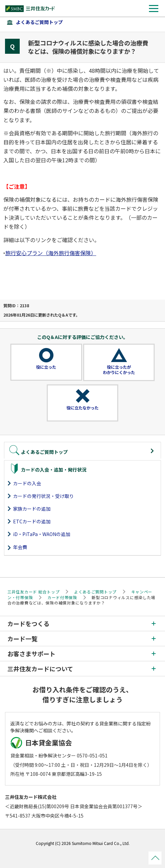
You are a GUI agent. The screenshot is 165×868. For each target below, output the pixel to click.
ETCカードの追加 (32, 521)
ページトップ (155, 858)
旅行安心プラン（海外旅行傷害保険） (51, 253)
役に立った (46, 367)
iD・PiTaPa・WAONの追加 (42, 534)
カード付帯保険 (62, 597)
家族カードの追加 (32, 509)
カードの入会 (27, 483)
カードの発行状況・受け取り (43, 496)
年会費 (20, 547)
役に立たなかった (82, 408)
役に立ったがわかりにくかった (119, 370)
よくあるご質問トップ (39, 22)
